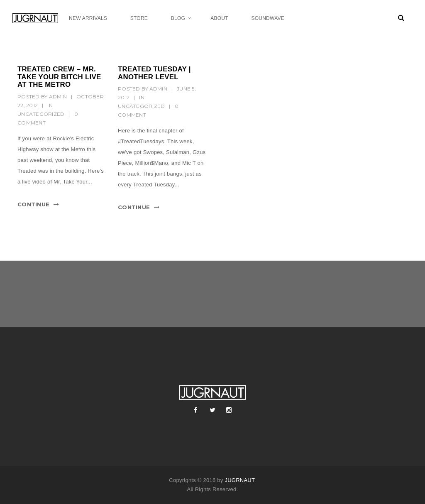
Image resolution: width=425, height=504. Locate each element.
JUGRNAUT (239, 480)
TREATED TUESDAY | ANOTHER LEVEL (154, 73)
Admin (58, 97)
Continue (33, 204)
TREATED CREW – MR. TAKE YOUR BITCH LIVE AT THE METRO (59, 77)
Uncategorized (41, 114)
